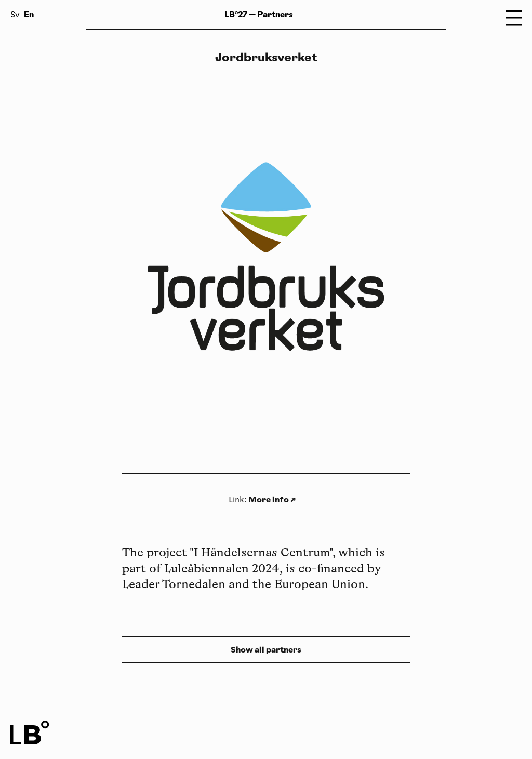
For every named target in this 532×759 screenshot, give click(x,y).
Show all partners (266, 650)
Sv (15, 15)
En (29, 14)
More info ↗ (272, 500)
